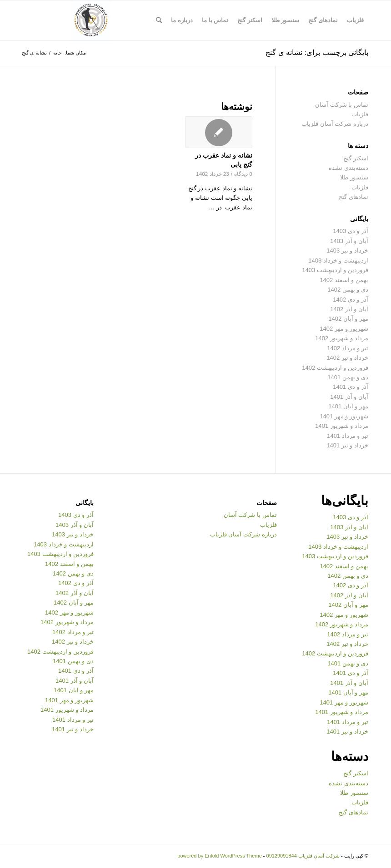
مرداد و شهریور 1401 (342, 426)
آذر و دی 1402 (351, 300)
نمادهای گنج (353, 197)
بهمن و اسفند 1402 (344, 280)
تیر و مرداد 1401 (348, 436)
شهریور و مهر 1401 (344, 416)
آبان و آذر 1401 (349, 397)
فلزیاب (360, 187)
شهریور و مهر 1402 (344, 329)
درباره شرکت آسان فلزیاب (335, 124)
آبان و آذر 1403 (349, 241)
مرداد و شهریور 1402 (342, 338)
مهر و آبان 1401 (348, 406)
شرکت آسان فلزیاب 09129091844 (303, 856)
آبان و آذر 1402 (349, 309)
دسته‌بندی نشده (348, 168)
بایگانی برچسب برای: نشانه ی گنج (317, 52)
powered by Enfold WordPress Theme (219, 856)
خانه (58, 53)
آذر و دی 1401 (351, 387)
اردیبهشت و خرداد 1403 (338, 260)
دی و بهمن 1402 (348, 290)
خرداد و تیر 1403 (347, 250)
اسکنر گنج (356, 158)
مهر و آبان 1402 (348, 319)
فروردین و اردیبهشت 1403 (335, 270)
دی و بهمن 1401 (348, 377)
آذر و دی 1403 (351, 231)
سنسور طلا (354, 177)
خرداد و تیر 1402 (347, 358)
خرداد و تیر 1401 (347, 445)
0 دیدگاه (243, 174)
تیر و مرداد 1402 (348, 348)
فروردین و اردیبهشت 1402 (335, 368)
